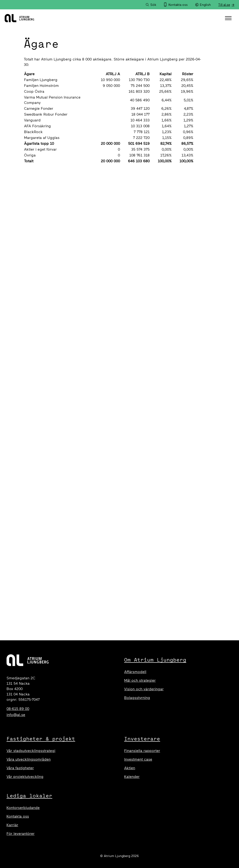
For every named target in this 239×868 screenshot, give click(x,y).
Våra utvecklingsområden (29, 759)
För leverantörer (21, 834)
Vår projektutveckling (25, 777)
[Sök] (151, 5)
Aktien (130, 768)
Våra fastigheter (20, 768)
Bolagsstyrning (137, 698)
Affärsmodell (135, 672)
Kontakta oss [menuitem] (178, 5)
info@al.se (16, 715)
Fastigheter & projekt (41, 739)
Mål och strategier (140, 680)
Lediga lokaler (29, 796)
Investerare (142, 739)
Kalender (132, 777)
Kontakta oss (18, 816)
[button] (229, 18)
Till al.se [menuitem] (224, 5)
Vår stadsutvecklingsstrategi (31, 751)
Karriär (12, 825)
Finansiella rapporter (142, 751)
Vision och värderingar (144, 689)
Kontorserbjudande (23, 808)
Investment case (138, 759)
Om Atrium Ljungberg (155, 660)
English (203, 5)
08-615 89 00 (18, 709)
